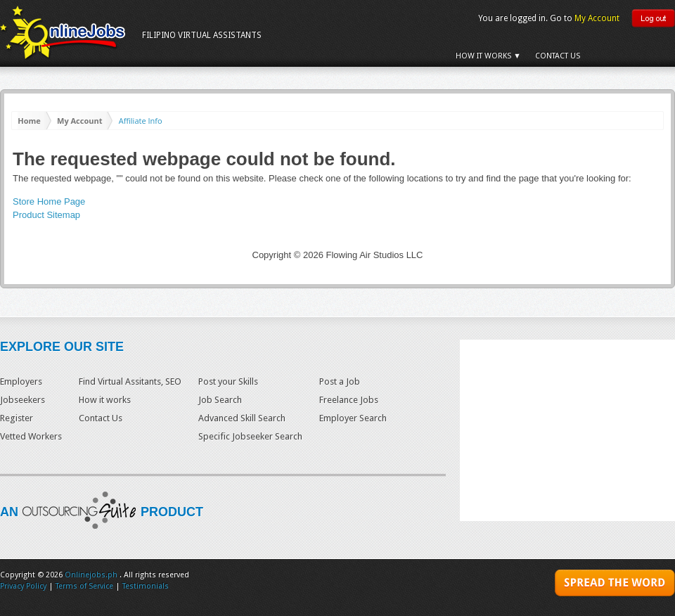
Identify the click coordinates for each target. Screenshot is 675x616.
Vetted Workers (31, 436)
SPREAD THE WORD (615, 585)
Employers (21, 381)
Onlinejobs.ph (91, 575)
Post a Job (340, 381)
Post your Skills (228, 381)
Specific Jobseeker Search (250, 436)
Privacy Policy (23, 586)
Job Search (220, 400)
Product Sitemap (46, 215)
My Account (597, 18)
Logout (653, 18)
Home (29, 121)
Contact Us (558, 56)
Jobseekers (22, 400)
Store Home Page (49, 201)
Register (17, 418)
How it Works (483, 56)
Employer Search (353, 418)
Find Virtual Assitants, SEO (130, 381)
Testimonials (146, 586)
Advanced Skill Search (242, 418)
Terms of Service (84, 586)
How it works (105, 400)
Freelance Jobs (349, 400)
